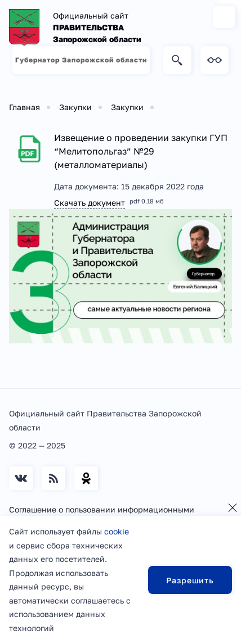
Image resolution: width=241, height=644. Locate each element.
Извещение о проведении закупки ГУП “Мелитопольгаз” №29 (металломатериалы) (141, 151)
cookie (117, 531)
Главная (24, 107)
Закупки (75, 107)
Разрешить (190, 580)
